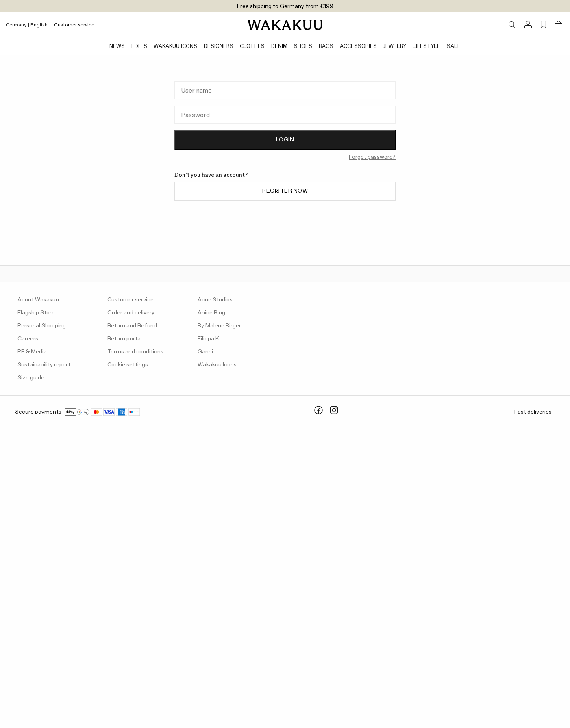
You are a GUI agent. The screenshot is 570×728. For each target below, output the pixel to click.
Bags (326, 47)
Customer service (74, 25)
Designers (219, 47)
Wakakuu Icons (175, 47)
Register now (285, 191)
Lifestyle (426, 47)
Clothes (252, 47)
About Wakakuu (38, 300)
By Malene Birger (219, 326)
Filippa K (208, 339)
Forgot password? (372, 157)
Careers (28, 339)
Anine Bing (211, 313)
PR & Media (32, 352)
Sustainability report (44, 365)
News (117, 47)
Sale (454, 47)
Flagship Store (36, 313)
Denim (279, 47)
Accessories (358, 47)
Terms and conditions (135, 352)
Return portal (125, 339)
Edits (139, 47)
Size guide (31, 378)
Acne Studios (215, 300)
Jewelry (395, 47)
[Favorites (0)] (543, 25)
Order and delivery (131, 313)
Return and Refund (132, 326)
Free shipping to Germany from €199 (285, 6)
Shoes (303, 47)
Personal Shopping (42, 326)
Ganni (205, 352)
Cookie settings (128, 365)
